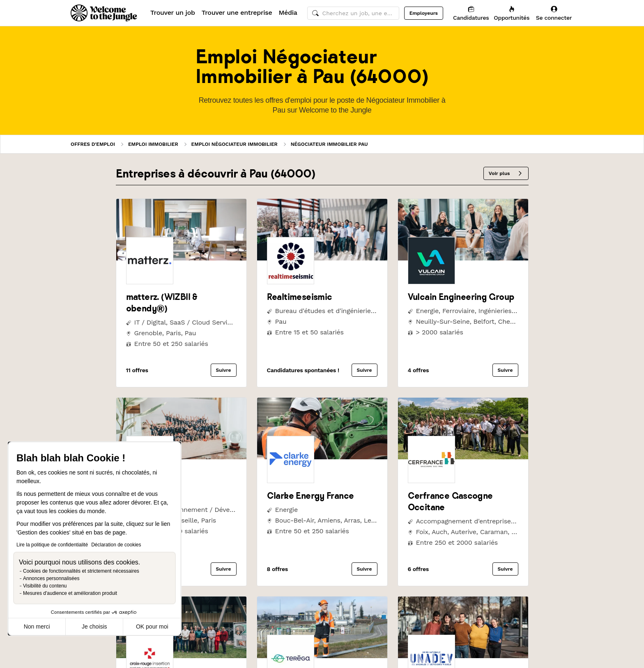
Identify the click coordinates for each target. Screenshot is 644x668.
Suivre (224, 370)
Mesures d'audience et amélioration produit (70, 593)
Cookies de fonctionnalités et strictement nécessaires (81, 571)
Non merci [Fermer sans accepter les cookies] (37, 627)
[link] (181, 258)
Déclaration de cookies (116, 545)
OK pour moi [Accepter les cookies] (152, 627)
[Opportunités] (512, 13)
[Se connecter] (554, 13)
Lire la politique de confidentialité (52, 545)
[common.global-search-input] (353, 13)
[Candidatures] (471, 13)
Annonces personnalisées (51, 578)
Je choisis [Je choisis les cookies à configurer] (94, 627)
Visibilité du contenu (45, 586)
